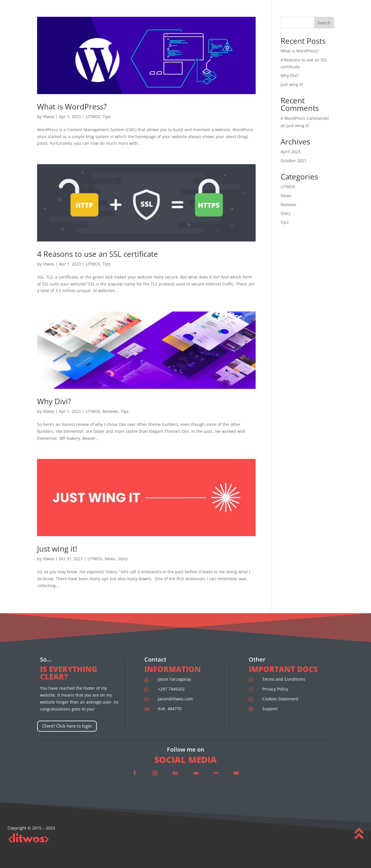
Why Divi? (54, 401)
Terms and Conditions (284, 679)
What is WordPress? (72, 107)
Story (123, 559)
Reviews (110, 411)
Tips (107, 117)
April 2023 (290, 152)
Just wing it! (57, 549)
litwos (49, 117)
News (110, 559)
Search (324, 23)
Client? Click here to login (67, 726)
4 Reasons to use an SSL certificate (98, 254)
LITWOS (93, 117)
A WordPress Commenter (305, 118)
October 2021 (294, 161)
